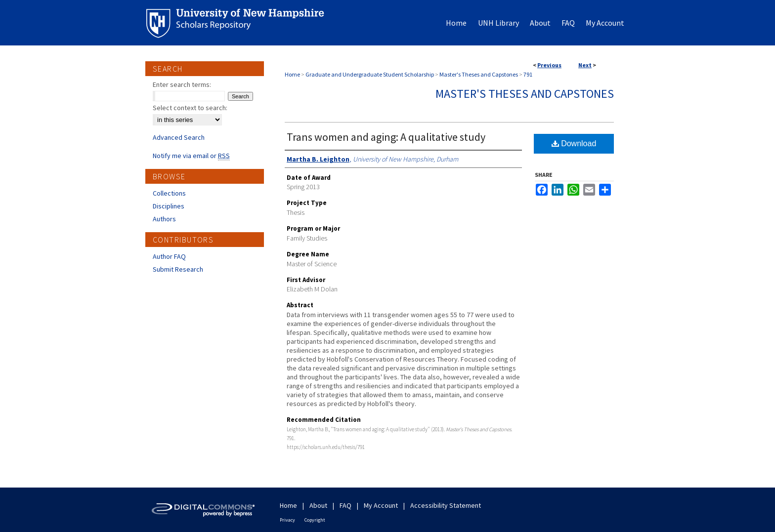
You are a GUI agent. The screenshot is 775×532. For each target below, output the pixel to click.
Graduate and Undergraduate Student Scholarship (370, 74)
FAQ (345, 505)
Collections (169, 193)
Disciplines (169, 206)
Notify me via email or (191, 156)
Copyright (315, 520)
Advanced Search (179, 137)
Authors (164, 219)
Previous (549, 65)
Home (292, 74)
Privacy (287, 520)
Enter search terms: (182, 84)
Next (585, 65)
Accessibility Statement (446, 505)
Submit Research (178, 269)
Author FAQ (169, 256)
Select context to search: (190, 108)
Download (574, 143)
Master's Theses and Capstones (479, 74)
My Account (381, 505)
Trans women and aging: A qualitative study (386, 137)
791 (528, 74)
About (318, 505)
